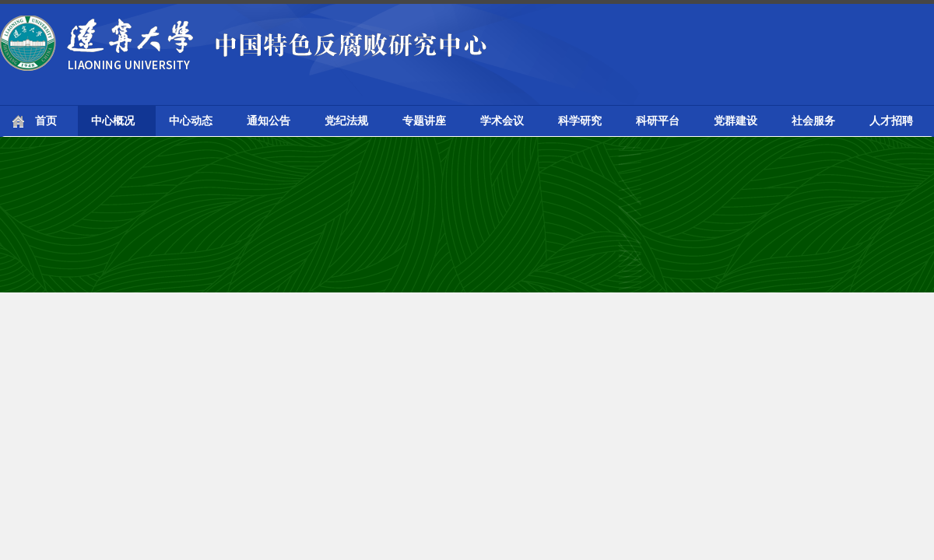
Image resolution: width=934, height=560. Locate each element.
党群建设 (736, 121)
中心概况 (113, 121)
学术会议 (502, 121)
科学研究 (580, 121)
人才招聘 (891, 121)
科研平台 (658, 121)
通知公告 (269, 121)
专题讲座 (424, 121)
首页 (46, 121)
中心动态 (191, 121)
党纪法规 (346, 121)
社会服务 (813, 121)
